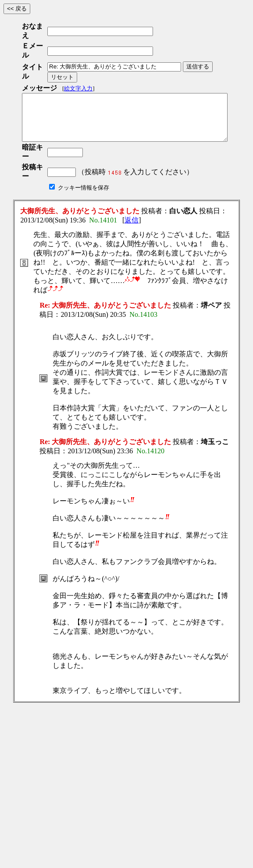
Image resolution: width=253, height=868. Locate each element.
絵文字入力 (78, 59)
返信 (132, 182)
